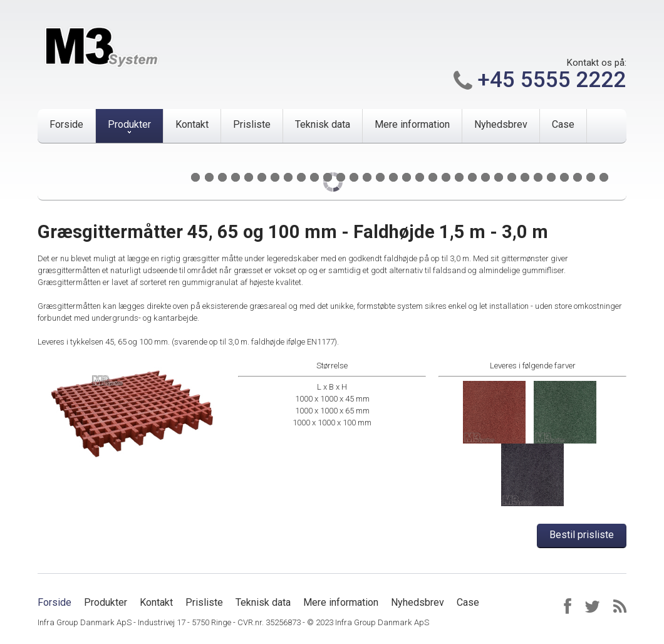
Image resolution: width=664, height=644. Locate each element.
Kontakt (192, 124)
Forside (66, 124)
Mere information (412, 124)
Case (563, 124)
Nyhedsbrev (501, 124)
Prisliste (252, 124)
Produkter (129, 124)
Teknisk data (323, 124)
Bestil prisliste (582, 535)
